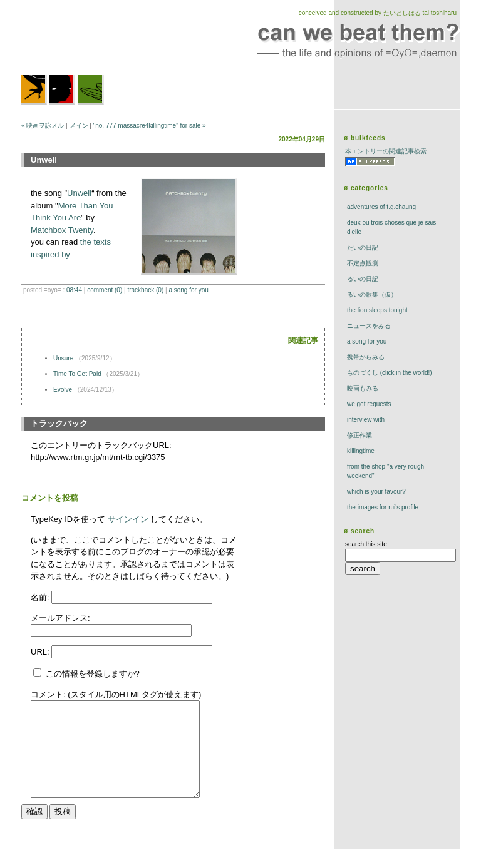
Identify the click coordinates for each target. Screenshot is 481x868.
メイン (79, 125)
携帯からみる (366, 357)
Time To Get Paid (77, 374)
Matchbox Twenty (62, 230)
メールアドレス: (60, 618)
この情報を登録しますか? (86, 674)
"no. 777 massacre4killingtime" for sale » (150, 125)
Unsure (63, 358)
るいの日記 (363, 279)
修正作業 (359, 435)
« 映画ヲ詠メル (43, 125)
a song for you (188, 290)
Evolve (63, 390)
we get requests (369, 404)
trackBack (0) (145, 290)
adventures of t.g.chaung (381, 207)
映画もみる (363, 388)
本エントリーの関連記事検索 (386, 151)
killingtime (361, 451)
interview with (366, 420)
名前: (41, 597)
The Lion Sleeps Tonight (377, 310)
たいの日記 (363, 248)
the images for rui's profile (383, 507)
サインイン (128, 519)
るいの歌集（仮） (372, 294)
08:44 (74, 290)
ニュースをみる (369, 326)
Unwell (79, 193)
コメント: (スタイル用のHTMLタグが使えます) (116, 694)
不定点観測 (363, 263)
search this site (366, 544)
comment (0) (105, 290)
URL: (41, 652)
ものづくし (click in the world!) (390, 373)
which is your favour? (376, 492)
